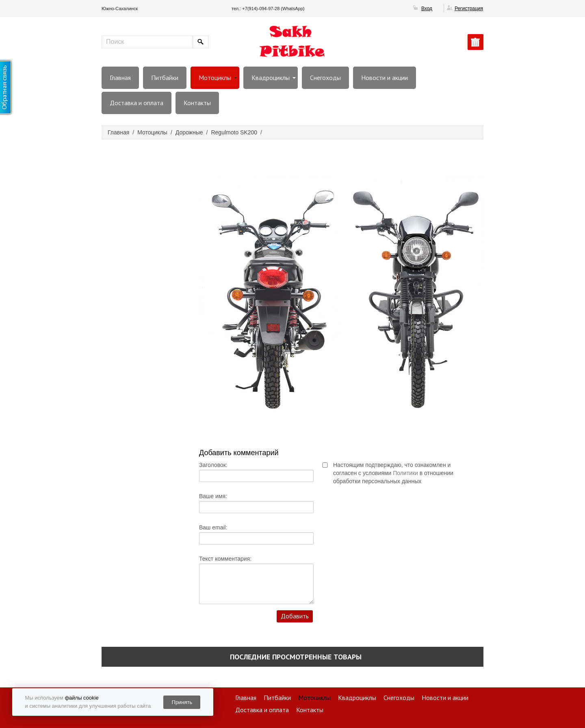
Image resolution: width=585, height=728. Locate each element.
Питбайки (165, 78)
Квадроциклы (271, 78)
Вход (427, 9)
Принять (182, 702)
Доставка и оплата (136, 103)
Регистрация (469, 9)
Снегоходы (325, 78)
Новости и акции (385, 78)
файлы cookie (81, 698)
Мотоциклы (215, 78)
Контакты (197, 103)
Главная (120, 78)
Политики (405, 473)
